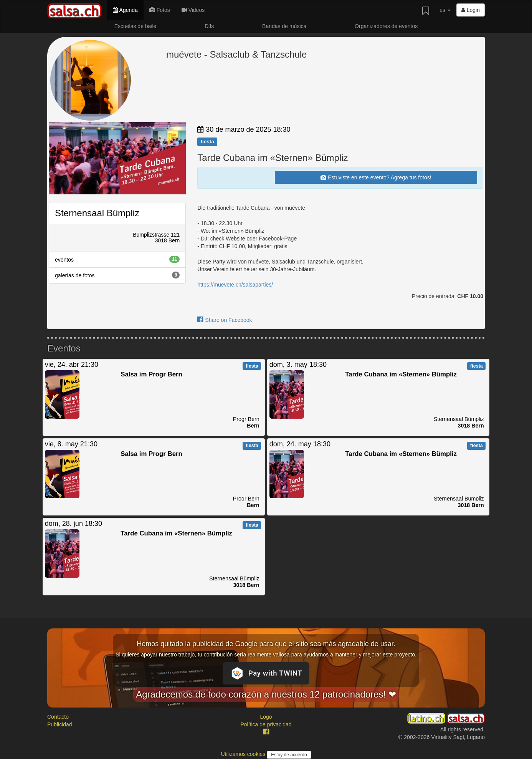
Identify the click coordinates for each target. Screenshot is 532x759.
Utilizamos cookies (244, 754)
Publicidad (60, 724)
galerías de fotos (117, 275)
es (445, 10)
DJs (209, 26)
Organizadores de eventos (386, 26)
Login (471, 10)
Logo (266, 717)
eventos (117, 259)
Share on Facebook (225, 320)
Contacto (58, 717)
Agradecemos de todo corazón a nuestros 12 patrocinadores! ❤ (266, 694)
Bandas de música (284, 26)
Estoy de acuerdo (289, 755)
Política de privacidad (266, 724)
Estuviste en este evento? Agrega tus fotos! (376, 177)
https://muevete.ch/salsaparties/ (235, 285)
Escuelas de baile (135, 26)
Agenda (125, 10)
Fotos (160, 10)
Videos (193, 10)
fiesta (207, 142)
